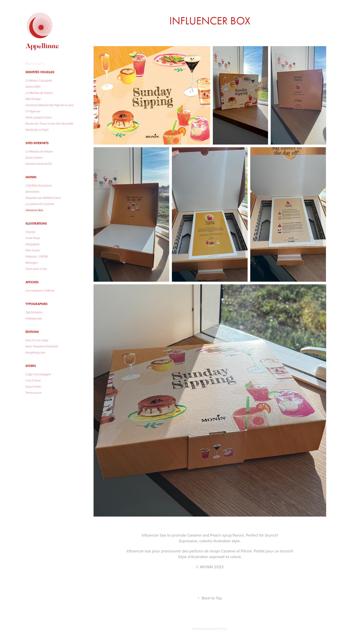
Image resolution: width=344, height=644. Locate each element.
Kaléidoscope (34, 319)
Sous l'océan (33, 387)
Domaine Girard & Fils (39, 164)
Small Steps (33, 238)
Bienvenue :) (35, 63)
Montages (32, 263)
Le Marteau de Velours (39, 93)
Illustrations (36, 224)
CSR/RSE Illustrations (39, 186)
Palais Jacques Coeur (39, 118)
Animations (32, 192)
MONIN (31, 177)
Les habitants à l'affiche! (40, 291)
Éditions (32, 332)
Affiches (32, 282)
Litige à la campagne (38, 374)
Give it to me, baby (37, 340)
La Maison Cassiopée (39, 81)
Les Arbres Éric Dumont (40, 204)
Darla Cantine (34, 158)
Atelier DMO (33, 87)
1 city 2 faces (33, 381)
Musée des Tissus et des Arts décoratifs (49, 124)
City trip (30, 232)
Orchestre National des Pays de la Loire (50, 105)
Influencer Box (34, 210)
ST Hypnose (33, 111)
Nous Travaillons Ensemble (42, 346)
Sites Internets (37, 143)
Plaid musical (33, 393)
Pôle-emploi (33, 250)
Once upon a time (36, 269)
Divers (31, 366)
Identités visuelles (40, 72)
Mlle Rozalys (33, 99)
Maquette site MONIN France (43, 198)
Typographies (37, 304)
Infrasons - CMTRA (37, 257)
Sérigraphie (33, 244)
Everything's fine (35, 353)
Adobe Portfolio (217, 629)
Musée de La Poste (37, 130)
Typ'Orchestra (34, 312)
